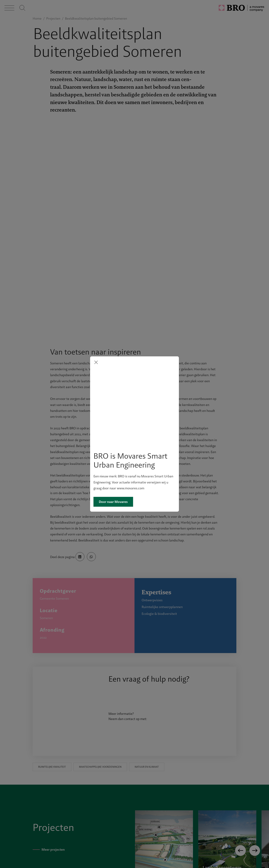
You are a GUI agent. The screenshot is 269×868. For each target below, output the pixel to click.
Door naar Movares (113, 463)
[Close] (96, 401)
